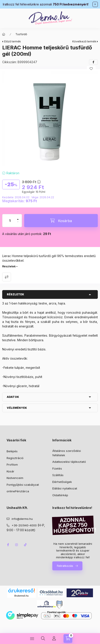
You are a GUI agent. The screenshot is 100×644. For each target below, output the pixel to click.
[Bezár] (95, 4)
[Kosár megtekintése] (68, 639)
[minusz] (18, 224)
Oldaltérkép (60, 495)
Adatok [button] (13, 397)
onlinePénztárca (18, 491)
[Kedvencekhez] (91, 69)
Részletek (9, 266)
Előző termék (13, 41)
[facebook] (93, 62)
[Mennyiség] (10, 221)
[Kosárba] (61, 221)
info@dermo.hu (22, 519)
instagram (17, 545)
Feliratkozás (65, 566)
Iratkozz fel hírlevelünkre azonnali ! (46, 4)
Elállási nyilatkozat (65, 488)
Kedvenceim (15, 478)
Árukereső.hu (21, 596)
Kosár (10, 471)
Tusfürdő (21, 34)
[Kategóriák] (32, 639)
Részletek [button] (15, 294)
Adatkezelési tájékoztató (69, 462)
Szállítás (58, 475)
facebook (8, 545)
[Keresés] (43, 639)
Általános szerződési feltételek (67, 453)
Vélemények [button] (17, 408)
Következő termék (84, 41)
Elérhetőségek (62, 482)
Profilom (12, 465)
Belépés (12, 451)
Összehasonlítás (7, 277)
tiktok (25, 545)
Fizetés (57, 468)
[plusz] (18, 217)
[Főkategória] (4, 34)
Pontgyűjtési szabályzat (23, 485)
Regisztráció (15, 458)
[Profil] (54, 639)
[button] (50, 119)
